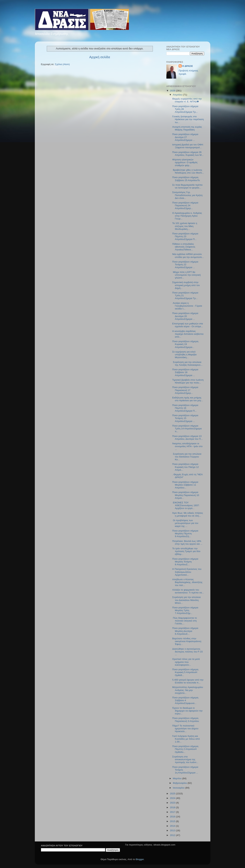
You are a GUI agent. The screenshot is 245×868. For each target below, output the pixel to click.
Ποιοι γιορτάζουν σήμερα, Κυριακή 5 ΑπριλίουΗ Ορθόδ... (186, 672)
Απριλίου (178, 95)
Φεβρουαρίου (180, 783)
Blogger (140, 859)
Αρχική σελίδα (100, 57)
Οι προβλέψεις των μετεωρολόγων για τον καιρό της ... (185, 523)
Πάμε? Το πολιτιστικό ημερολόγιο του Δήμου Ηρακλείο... (185, 728)
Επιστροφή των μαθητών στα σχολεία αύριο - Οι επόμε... (188, 325)
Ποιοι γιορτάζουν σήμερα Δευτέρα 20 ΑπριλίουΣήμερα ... (185, 316)
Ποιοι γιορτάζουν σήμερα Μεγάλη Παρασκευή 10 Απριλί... (186, 495)
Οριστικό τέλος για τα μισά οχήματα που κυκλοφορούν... (186, 662)
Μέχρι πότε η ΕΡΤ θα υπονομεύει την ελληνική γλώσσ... (186, 275)
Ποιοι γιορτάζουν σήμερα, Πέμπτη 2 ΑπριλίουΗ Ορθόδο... (186, 749)
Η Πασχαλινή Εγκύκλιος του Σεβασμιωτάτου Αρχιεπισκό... (187, 572)
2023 (173, 803)
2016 (173, 817)
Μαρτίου (178, 778)
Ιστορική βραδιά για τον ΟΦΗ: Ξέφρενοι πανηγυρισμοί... (188, 146)
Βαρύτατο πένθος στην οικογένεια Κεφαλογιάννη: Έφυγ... (187, 641)
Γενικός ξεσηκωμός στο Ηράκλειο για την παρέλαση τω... (188, 119)
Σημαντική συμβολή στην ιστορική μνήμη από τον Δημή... (186, 285)
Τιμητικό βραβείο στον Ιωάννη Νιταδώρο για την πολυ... (188, 381)
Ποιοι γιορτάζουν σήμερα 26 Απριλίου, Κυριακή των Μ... (188, 154)
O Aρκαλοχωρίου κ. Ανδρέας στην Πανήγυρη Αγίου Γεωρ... (187, 216)
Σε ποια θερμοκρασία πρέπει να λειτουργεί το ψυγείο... (187, 186)
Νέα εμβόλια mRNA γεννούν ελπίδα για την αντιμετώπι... (188, 256)
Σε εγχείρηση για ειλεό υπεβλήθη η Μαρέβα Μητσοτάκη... (184, 355)
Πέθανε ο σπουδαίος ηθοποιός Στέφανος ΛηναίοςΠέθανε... (184, 247)
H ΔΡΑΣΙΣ (188, 66)
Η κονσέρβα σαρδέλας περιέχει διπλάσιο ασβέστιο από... (188, 334)
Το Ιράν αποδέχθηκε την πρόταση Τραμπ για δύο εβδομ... (186, 551)
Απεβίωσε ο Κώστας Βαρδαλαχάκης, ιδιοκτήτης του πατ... (187, 582)
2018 (173, 807)
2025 (173, 794)
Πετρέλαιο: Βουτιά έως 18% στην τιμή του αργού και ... (187, 542)
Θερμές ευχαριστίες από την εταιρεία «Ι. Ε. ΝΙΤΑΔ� (187, 100)
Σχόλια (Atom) (62, 64)
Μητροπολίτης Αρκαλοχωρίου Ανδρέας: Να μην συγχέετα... (188, 690)
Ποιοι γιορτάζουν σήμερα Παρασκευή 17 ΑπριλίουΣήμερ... (185, 390)
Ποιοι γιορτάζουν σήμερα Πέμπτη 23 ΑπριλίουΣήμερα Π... (185, 236)
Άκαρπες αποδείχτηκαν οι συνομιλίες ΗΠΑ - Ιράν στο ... (187, 446)
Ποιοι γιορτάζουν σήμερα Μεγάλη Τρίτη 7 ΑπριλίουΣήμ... (185, 610)
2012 (173, 835)
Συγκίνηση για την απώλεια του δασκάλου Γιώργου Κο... (187, 457)
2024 (173, 798)
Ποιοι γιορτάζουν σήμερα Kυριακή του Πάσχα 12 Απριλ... (185, 467)
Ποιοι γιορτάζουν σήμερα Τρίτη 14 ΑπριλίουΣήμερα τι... (187, 429)
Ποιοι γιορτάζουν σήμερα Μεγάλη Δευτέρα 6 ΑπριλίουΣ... (185, 631)
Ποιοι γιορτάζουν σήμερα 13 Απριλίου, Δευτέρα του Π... (187, 438)
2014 (173, 826)
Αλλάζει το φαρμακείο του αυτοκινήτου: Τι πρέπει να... (188, 591)
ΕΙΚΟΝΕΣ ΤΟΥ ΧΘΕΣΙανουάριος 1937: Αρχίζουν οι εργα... (186, 505)
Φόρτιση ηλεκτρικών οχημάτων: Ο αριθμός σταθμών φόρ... (185, 162)
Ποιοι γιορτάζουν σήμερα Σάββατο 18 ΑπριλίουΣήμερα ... (185, 372)
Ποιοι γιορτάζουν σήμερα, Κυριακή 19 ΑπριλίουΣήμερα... (186, 344)
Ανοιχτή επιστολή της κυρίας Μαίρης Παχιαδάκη (187, 128)
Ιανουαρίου (179, 788)
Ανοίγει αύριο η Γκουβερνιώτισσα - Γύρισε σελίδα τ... (187, 306)
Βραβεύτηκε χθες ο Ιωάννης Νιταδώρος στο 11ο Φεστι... (188, 171)
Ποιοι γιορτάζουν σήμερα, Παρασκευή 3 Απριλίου (186, 720)
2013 (173, 830)
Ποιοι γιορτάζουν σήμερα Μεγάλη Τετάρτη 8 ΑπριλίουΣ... (185, 562)
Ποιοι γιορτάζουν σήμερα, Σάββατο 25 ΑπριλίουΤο (186, 179)
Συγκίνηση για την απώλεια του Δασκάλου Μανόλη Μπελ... (186, 600)
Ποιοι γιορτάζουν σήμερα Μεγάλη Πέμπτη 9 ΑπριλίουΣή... (185, 534)
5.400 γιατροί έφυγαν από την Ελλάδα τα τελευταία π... (188, 681)
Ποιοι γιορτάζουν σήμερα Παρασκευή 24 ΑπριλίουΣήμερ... (185, 205)
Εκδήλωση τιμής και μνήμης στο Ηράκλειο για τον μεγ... (188, 399)
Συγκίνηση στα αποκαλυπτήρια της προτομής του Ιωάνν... (185, 759)
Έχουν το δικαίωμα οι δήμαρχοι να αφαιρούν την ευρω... (187, 711)
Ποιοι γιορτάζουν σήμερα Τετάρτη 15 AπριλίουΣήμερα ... (185, 418)
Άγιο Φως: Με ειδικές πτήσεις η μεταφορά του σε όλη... (188, 514)
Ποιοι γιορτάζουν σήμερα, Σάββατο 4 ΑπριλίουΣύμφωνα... (186, 700)
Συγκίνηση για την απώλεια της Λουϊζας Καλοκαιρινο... (187, 363)
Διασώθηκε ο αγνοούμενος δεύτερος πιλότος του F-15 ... (187, 652)
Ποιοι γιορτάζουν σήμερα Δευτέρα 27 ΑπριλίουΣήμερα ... (185, 137)
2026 (173, 91)
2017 (173, 812)
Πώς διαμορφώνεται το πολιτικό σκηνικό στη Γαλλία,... (184, 621)
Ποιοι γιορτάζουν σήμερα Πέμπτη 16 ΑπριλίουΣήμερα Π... (185, 408)
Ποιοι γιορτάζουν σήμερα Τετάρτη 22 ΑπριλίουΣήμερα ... (185, 265)
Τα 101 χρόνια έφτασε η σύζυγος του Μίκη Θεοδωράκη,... (185, 226)
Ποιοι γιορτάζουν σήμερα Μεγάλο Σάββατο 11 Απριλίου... (185, 485)
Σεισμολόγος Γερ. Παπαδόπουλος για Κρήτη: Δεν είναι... (188, 195)
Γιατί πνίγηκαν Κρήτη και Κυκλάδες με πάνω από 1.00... (186, 739)
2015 (173, 821)
